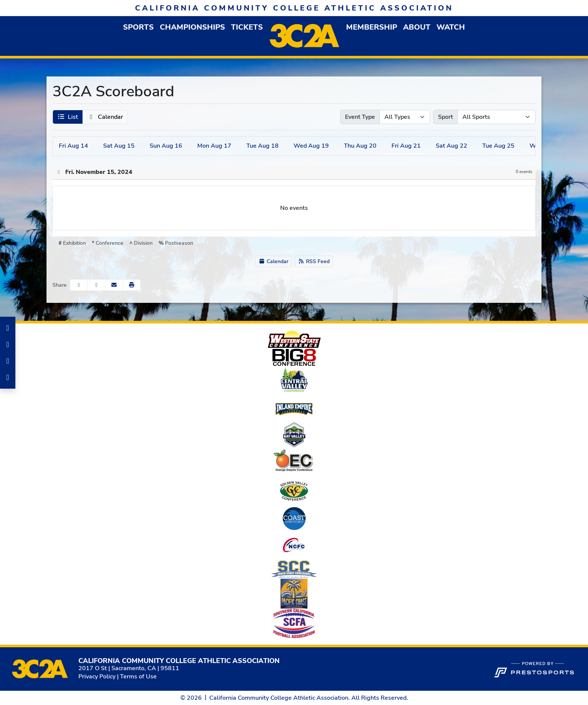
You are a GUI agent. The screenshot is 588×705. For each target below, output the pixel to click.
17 (214, 146)
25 (498, 146)
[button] (138, 27)
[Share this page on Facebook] (79, 285)
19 (311, 146)
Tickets (247, 27)
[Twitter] (8, 377)
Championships (192, 27)
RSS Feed (314, 261)
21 (406, 146)
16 (166, 146)
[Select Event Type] (405, 117)
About (417, 27)
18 (262, 146)
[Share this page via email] (114, 285)
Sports (138, 27)
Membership (372, 27)
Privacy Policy (97, 677)
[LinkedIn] (8, 361)
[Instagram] (8, 344)
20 (360, 146)
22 (451, 146)
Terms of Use (138, 677)
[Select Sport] (496, 117)
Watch (451, 27)
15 (119, 146)
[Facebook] (8, 328)
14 (73, 146)
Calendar (273, 261)
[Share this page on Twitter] (96, 285)
